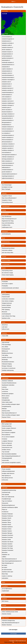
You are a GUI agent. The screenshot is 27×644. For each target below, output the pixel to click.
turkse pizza (5, 480)
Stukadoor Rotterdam (7, 514)
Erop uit (4, 279)
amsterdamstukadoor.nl (8, 135)
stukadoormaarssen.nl (8, 88)
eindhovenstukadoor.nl (8, 120)
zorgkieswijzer (5, 591)
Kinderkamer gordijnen (8, 394)
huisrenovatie (5, 460)
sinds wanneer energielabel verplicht (11, 462)
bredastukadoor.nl (6, 125)
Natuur (4, 484)
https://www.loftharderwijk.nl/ (9, 198)
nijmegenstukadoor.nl (7, 54)
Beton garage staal (7, 424)
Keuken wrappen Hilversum (9, 428)
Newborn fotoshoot (7, 625)
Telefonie (4, 333)
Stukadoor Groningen (7, 546)
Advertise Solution (7, 614)
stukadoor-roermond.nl (8, 101)
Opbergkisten (5, 398)
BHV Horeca (5, 601)
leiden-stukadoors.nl (7, 161)
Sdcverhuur (5, 325)
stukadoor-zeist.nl (6, 82)
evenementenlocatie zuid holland (10, 288)
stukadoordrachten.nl (7, 118)
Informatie (5, 488)
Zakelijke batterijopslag (8, 370)
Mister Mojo (5, 574)
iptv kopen (4, 565)
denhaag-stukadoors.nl (8, 159)
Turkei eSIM (5, 336)
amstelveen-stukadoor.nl (8, 144)
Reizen (4, 268)
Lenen (4, 374)
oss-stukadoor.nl (6, 133)
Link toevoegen (13, 630)
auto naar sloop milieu (8, 253)
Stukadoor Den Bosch (7, 542)
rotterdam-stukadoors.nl (8, 157)
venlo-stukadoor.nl (7, 97)
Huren (4, 322)
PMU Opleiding (6, 310)
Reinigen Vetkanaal (7, 366)
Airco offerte (5, 347)
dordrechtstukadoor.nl (7, 165)
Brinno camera (6, 396)
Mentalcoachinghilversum (8, 505)
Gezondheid (5, 214)
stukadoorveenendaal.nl (8, 77)
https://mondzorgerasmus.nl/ (9, 219)
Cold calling (5, 355)
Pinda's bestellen (6, 469)
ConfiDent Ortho (6, 225)
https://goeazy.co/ (6, 476)
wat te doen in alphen (7, 284)
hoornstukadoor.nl (6, 152)
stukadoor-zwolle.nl (7, 45)
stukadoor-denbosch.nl (8, 127)
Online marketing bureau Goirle (10, 612)
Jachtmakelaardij (6, 234)
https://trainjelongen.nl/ (8, 563)
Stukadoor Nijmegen (7, 533)
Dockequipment (6, 349)
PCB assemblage (6, 345)
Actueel (4, 257)
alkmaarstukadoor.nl (7, 142)
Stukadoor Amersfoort (7, 535)
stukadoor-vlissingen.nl (8, 105)
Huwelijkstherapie (6, 499)
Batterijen (4, 409)
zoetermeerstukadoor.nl (8, 163)
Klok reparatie (5, 495)
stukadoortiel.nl (6, 67)
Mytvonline (5, 552)
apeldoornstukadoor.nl (8, 58)
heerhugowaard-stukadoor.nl (9, 155)
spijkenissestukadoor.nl (8, 178)
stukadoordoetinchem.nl (8, 65)
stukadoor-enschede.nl (8, 43)
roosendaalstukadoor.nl (8, 131)
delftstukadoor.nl (6, 168)
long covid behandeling (8, 223)
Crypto (4, 595)
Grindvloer (5, 439)
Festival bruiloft (6, 297)
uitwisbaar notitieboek (7, 381)
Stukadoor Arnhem (7, 529)
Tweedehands (6, 206)
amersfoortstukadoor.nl (8, 75)
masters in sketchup (7, 576)
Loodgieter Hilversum (7, 441)
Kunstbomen (5, 512)
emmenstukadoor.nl (7, 37)
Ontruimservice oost (7, 447)
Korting (4, 210)
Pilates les (4, 510)
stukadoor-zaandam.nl (8, 148)
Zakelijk (4, 340)
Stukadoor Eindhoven (7, 516)
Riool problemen (6, 435)
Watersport (5, 231)
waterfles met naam (7, 357)
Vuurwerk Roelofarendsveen (9, 383)
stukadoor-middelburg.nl (8, 103)
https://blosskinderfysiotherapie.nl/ (11, 623)
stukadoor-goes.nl (6, 107)
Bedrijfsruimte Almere (7, 353)
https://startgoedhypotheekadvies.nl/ (11, 456)
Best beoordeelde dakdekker (9, 454)
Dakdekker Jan (6, 555)
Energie (4, 605)
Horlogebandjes (6, 400)
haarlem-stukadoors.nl (8, 137)
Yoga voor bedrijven (7, 501)
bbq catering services (7, 478)
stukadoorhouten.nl (7, 84)
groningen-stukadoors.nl (8, 114)
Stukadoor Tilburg (6, 522)
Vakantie (4, 193)
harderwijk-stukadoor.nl (8, 62)
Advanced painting (7, 426)
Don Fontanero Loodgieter (9, 432)
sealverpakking (6, 295)
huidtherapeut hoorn (7, 227)
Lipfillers (4, 557)
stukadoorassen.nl (7, 41)
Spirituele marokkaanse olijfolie (10, 507)
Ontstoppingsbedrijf (7, 458)
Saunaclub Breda (6, 307)
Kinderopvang (6, 242)
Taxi (3, 182)
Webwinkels (5, 378)
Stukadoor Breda (6, 520)
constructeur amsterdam (8, 299)
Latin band (5, 327)
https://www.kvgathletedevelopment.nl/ (12, 561)
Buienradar (5, 11)
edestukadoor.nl (6, 60)
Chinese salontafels (7, 445)
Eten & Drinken (6, 467)
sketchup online (6, 411)
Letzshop (4, 387)
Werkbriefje (5, 360)
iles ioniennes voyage (7, 273)
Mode (3, 582)
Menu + (14, 2)
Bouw (3, 238)
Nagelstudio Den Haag (8, 221)
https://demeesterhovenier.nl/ (9, 559)
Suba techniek (6, 342)
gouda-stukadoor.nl (7, 172)
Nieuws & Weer (6, 260)
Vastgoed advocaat (7, 303)
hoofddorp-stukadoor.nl (8, 150)
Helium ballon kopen (7, 402)
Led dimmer (5, 391)
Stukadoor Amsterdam (8, 550)
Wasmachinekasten (7, 430)
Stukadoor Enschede (7, 537)
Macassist (4, 312)
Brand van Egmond (7, 443)
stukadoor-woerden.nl (7, 90)
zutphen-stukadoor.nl (7, 69)
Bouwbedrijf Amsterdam (8, 362)
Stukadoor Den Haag (7, 548)
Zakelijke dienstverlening (9, 609)
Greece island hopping (8, 275)
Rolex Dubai (5, 389)
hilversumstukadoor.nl (7, 140)
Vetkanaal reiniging (7, 364)
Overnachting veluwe (7, 202)
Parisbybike (5, 282)
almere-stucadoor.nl (7, 110)
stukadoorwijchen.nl (7, 71)
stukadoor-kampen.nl (7, 52)
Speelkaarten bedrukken (8, 385)
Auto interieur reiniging (8, 301)
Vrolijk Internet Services (20, 642)
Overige (4, 292)
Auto (3, 246)
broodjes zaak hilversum (8, 473)
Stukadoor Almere (6, 525)
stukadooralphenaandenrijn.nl (9, 174)
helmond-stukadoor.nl (7, 129)
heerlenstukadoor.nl (7, 95)
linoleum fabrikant (6, 305)
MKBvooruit (5, 351)
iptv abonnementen (7, 570)
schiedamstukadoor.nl (7, 170)
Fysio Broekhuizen (7, 217)
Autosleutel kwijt (6, 492)
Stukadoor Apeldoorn (7, 527)
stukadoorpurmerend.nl (8, 146)
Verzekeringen (6, 264)
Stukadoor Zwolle (6, 540)
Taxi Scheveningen (7, 185)
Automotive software (7, 250)
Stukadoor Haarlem (7, 531)
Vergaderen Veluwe (7, 196)
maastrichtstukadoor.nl (8, 92)
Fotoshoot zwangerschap (8, 621)
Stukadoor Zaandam (7, 544)
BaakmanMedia (8, 642)
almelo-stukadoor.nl (7, 50)
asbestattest (5, 578)
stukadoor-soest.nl (7, 86)
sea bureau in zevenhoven (9, 368)
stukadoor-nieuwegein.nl (8, 80)
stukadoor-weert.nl (7, 99)
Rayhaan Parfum (6, 417)
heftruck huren (6, 329)
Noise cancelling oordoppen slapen (11, 404)
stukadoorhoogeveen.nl (8, 39)
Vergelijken (5, 586)
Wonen (4, 421)
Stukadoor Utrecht (7, 518)
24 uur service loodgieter (8, 437)
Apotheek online (6, 318)
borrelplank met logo (7, 187)
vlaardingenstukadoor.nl (8, 176)
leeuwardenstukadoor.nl (8, 116)
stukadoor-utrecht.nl (7, 73)
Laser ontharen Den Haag (8, 316)
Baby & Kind (5, 618)
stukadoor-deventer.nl (7, 47)
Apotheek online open (7, 572)
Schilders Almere (6, 450)
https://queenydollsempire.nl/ (9, 413)
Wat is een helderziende (8, 497)
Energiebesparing (6, 406)
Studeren (4, 599)
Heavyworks (5, 503)
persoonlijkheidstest (7, 589)
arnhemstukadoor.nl (7, 56)
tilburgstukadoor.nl (7, 122)
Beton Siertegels (6, 189)
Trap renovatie (6, 452)
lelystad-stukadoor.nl (7, 112)
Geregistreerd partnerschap (9, 490)
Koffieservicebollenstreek (8, 471)
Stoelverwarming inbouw (8, 248)
